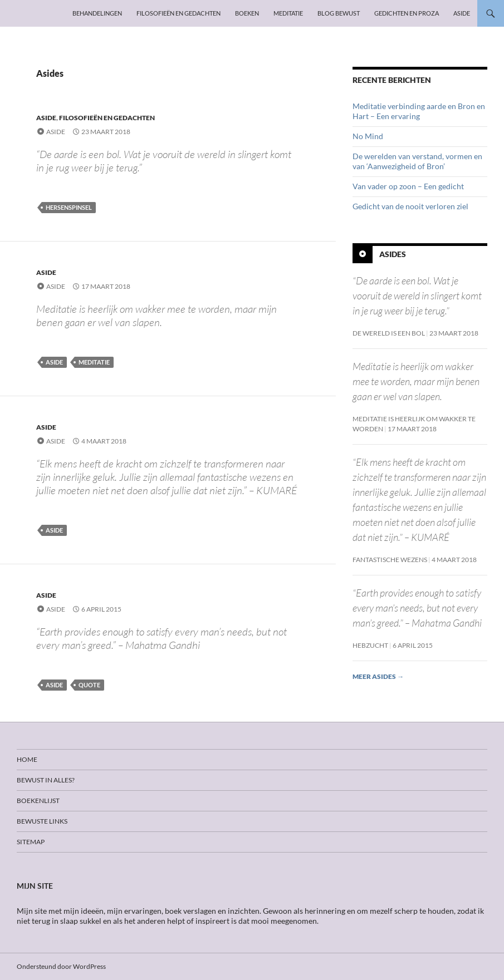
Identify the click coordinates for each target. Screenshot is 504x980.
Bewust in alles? (46, 780)
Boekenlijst (38, 801)
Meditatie (288, 13)
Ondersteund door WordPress (61, 966)
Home (27, 759)
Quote (89, 685)
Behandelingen (97, 13)
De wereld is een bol (389, 333)
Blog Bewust (339, 13)
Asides (393, 254)
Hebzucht (370, 645)
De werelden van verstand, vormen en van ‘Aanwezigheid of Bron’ (417, 161)
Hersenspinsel (69, 207)
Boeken (247, 13)
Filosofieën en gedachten (178, 13)
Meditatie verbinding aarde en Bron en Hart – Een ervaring (419, 111)
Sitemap (31, 842)
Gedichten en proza (407, 13)
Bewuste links (42, 821)
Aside (462, 13)
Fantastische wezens (390, 560)
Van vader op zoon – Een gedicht (408, 186)
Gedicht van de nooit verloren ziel (410, 206)
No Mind (368, 136)
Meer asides (378, 676)
